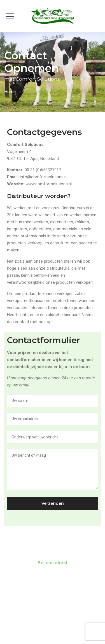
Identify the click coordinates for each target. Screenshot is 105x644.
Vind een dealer (53, 591)
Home (10, 92)
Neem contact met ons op (53, 546)
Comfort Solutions (61, 627)
